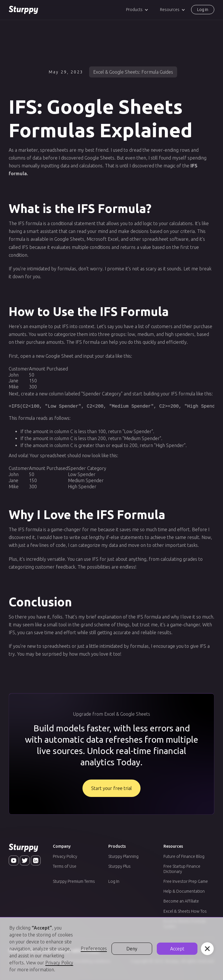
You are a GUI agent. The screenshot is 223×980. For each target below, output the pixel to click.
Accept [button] (177, 949)
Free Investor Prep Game (186, 881)
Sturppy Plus (119, 866)
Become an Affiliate (181, 901)
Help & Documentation (184, 891)
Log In (114, 881)
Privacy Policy (65, 856)
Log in (203, 10)
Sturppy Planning (123, 856)
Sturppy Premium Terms (74, 881)
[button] (137, 10)
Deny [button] (132, 949)
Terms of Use (65, 866)
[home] (23, 10)
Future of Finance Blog (184, 856)
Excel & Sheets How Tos (185, 911)
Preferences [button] (94, 948)
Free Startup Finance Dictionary (182, 869)
